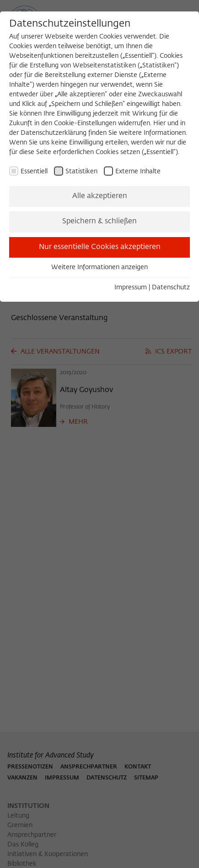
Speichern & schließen (99, 221)
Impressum (131, 287)
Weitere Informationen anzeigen (99, 267)
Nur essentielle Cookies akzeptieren (100, 247)
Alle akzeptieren (100, 196)
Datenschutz (171, 287)
